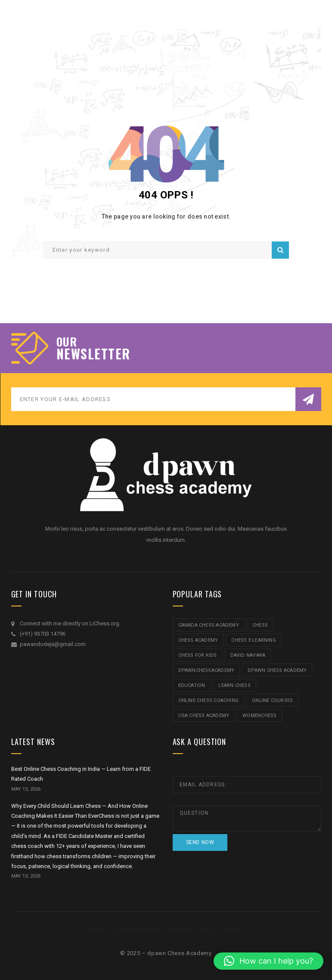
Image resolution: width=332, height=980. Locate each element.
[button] (268, 961)
